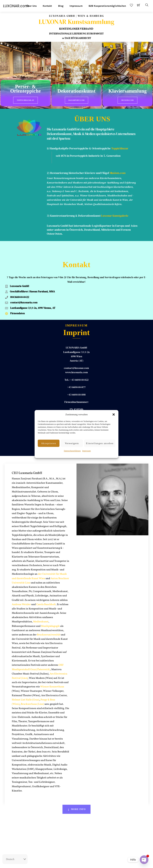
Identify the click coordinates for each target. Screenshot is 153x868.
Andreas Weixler (21, 589)
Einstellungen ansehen (100, 443)
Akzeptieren (49, 443)
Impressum (86, 451)
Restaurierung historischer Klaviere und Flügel (80, 171)
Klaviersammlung (127, 91)
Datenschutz (95, 863)
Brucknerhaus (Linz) (32, 689)
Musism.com (127, 100)
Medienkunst (41, 606)
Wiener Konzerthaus (52, 671)
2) (49, 171)
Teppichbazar (120, 147)
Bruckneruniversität (49, 619)
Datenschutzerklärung (72, 451)
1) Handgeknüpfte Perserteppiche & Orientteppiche (79, 147)
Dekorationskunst (77, 91)
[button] (114, 414)
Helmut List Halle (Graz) (26, 685)
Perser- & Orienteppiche (25, 89)
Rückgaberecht (59, 863)
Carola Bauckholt (46, 589)
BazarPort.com (77, 100)
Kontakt (47, 6)
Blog (61, 6)
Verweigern (72, 443)
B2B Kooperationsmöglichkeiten (107, 6)
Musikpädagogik (50, 611)
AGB (84, 863)
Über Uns (32, 6)
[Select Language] (15, 859)
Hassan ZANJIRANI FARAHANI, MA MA (76, 409)
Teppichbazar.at (26, 100)
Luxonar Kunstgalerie (115, 214)
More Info (77, 794)
